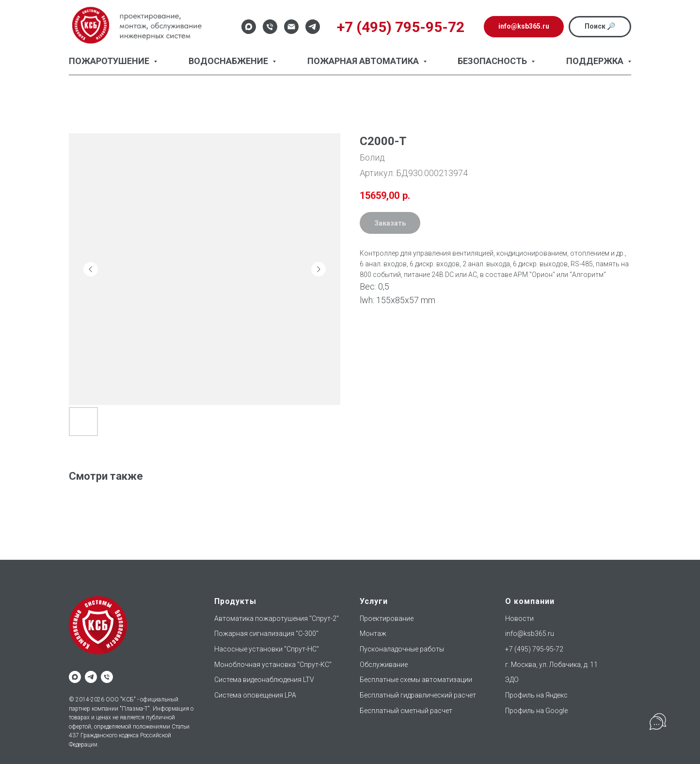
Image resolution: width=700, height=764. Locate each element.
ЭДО (512, 680)
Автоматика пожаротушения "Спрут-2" (277, 618)
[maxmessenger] (75, 677)
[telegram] (91, 677)
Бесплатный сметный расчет (406, 711)
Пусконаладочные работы (402, 649)
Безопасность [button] (493, 61)
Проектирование (387, 618)
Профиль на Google (536, 711)
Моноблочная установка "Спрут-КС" (273, 665)
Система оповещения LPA (255, 695)
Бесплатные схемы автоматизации (416, 680)
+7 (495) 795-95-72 (534, 649)
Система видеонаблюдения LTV (264, 680)
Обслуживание (384, 665)
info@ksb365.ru (530, 634)
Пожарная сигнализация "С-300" (266, 634)
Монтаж (373, 634)
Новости (519, 618)
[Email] (291, 27)
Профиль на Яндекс (536, 695)
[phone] (107, 677)
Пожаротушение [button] (110, 61)
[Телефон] (270, 27)
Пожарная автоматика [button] (364, 61)
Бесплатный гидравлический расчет (418, 695)
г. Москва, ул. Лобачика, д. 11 (551, 665)
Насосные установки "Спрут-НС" (267, 649)
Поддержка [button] (596, 61)
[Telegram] (313, 27)
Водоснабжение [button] (229, 61)
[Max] (249, 27)
